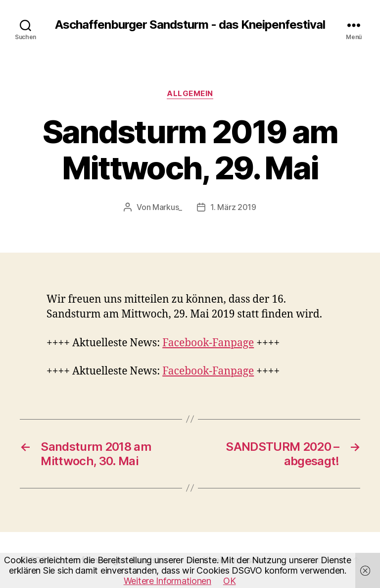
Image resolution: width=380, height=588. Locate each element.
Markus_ (167, 207)
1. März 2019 (233, 207)
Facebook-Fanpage (208, 343)
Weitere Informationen (167, 581)
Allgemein (190, 94)
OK (229, 581)
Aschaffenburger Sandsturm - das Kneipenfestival (190, 25)
